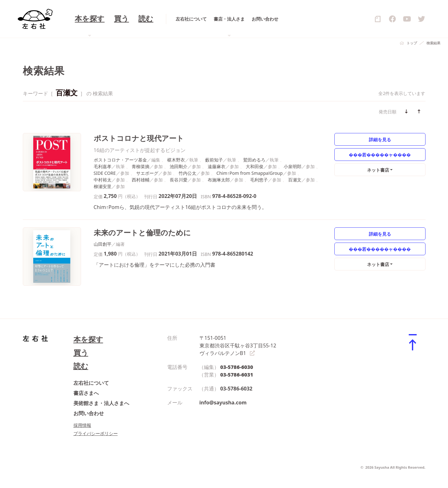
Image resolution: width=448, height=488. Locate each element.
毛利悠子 (259, 180)
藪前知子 (214, 160)
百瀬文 (295, 180)
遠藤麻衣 (217, 166)
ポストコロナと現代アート (139, 138)
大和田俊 (255, 166)
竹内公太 (187, 173)
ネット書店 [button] (378, 170)
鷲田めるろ (254, 160)
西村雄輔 (141, 180)
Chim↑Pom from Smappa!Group (250, 173)
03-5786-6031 (237, 375)
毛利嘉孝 (103, 166)
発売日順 (388, 112)
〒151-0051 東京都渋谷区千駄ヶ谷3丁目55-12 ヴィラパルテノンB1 (238, 345)
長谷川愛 (179, 180)
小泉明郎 (293, 166)
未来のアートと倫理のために (142, 233)
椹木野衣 (176, 160)
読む (81, 366)
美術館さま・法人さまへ (101, 403)
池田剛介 (179, 166)
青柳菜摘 (141, 166)
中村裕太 (103, 180)
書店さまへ (86, 393)
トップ (412, 43)
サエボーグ (147, 173)
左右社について (91, 383)
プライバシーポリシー (96, 433)
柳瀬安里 (103, 186)
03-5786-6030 (237, 367)
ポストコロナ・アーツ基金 (120, 160)
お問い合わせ (89, 413)
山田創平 (103, 244)
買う (81, 353)
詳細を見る (380, 139)
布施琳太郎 (219, 180)
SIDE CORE (105, 173)
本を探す (88, 339)
